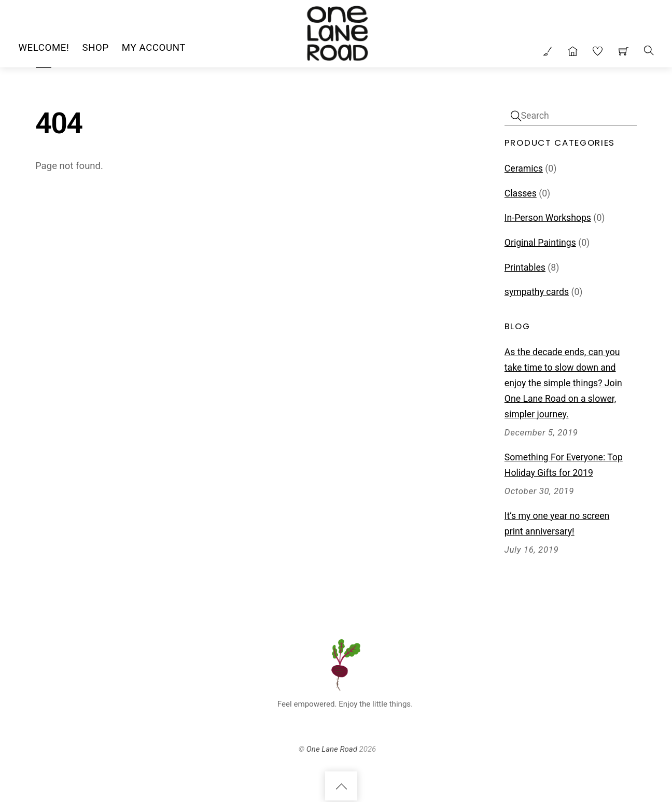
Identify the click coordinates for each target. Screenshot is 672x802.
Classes (521, 193)
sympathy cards (537, 292)
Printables (525, 268)
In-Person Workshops (548, 218)
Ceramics (524, 168)
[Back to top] (341, 787)
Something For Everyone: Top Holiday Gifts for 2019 (564, 465)
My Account (154, 48)
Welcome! (44, 48)
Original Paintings (540, 243)
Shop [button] (95, 48)
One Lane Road (332, 750)
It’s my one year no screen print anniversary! (557, 524)
